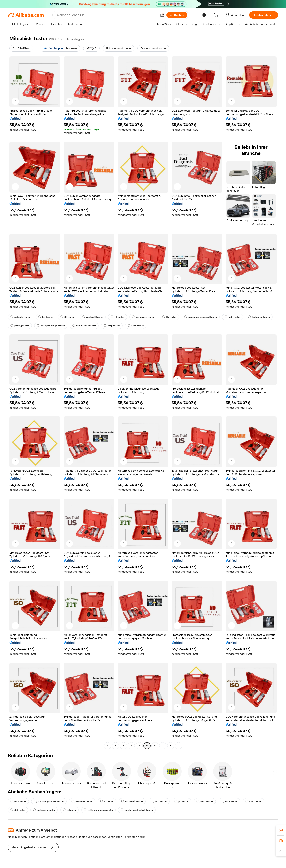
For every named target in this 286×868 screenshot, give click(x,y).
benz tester (205, 801)
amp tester (254, 801)
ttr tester (169, 317)
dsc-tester (18, 801)
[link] (281, 831)
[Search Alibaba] (107, 15)
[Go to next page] (179, 746)
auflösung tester (44, 810)
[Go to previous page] (108, 746)
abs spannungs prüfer (51, 326)
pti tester (182, 801)
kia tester (46, 317)
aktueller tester (82, 801)
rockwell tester (93, 317)
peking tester (20, 326)
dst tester (18, 810)
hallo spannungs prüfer (98, 810)
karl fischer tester (84, 326)
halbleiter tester (259, 317)
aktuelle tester (21, 317)
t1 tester (107, 801)
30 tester (68, 317)
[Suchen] (177, 15)
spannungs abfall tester (49, 801)
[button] (162, 15)
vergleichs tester (143, 317)
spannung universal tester (201, 317)
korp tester (112, 326)
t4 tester (117, 317)
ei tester (69, 810)
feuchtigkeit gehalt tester (137, 810)
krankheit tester (132, 801)
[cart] (217, 16)
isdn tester (233, 317)
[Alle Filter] (21, 48)
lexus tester (229, 801)
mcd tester (159, 801)
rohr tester (136, 326)
